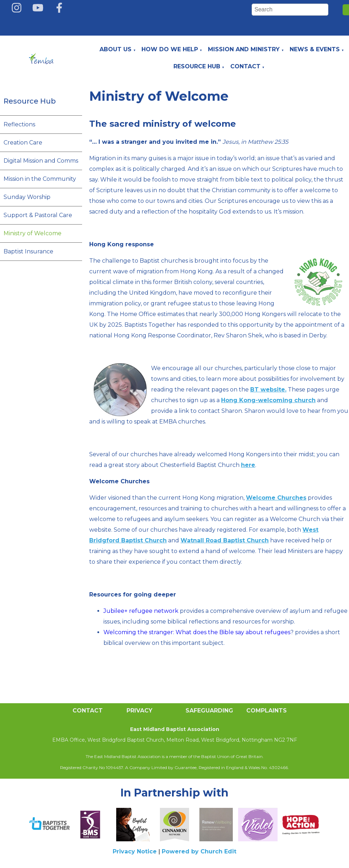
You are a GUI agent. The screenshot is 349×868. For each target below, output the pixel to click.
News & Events (315, 49)
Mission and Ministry (244, 49)
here (248, 465)
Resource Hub (197, 66)
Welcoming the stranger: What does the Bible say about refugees (197, 632)
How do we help (170, 49)
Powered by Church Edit (199, 851)
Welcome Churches (276, 498)
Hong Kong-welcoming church (268, 400)
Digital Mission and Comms (41, 161)
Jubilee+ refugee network (141, 611)
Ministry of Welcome (33, 233)
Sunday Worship (27, 197)
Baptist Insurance (28, 251)
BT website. (268, 390)
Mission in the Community (40, 179)
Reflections (19, 124)
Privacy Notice (135, 851)
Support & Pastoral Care (38, 215)
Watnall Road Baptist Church (225, 540)
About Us (116, 49)
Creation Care (23, 143)
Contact (245, 66)
